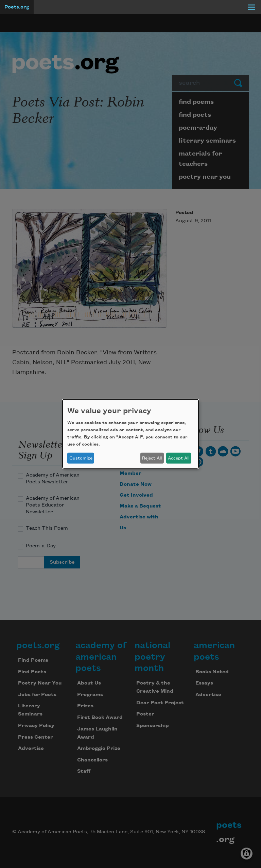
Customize (81, 458)
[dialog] (130, 434)
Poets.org (17, 7)
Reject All (152, 458)
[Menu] (251, 7)
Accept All (179, 458)
